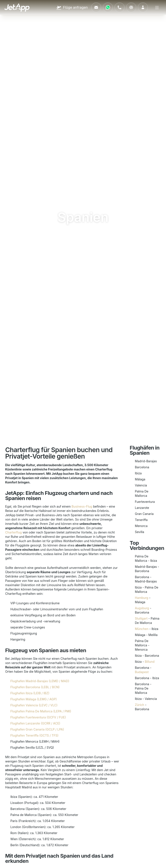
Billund (150, 662)
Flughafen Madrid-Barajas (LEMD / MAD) (40, 681)
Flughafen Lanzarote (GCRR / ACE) (35, 723)
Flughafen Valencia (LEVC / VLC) (34, 705)
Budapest (142, 672)
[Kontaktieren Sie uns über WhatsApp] (108, 7)
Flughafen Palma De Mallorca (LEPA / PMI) (41, 711)
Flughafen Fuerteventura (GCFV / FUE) (38, 717)
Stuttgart (141, 618)
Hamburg (142, 598)
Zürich (140, 705)
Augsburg (142, 608)
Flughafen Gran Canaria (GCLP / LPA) (37, 729)
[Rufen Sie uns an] (120, 7)
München (142, 629)
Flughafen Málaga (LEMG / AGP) (34, 699)
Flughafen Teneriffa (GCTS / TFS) (34, 735)
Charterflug (14, 532)
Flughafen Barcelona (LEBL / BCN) (35, 687)
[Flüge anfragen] (72, 7)
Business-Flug (82, 506)
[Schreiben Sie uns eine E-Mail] (96, 7)
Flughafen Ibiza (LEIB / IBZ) (30, 693)
